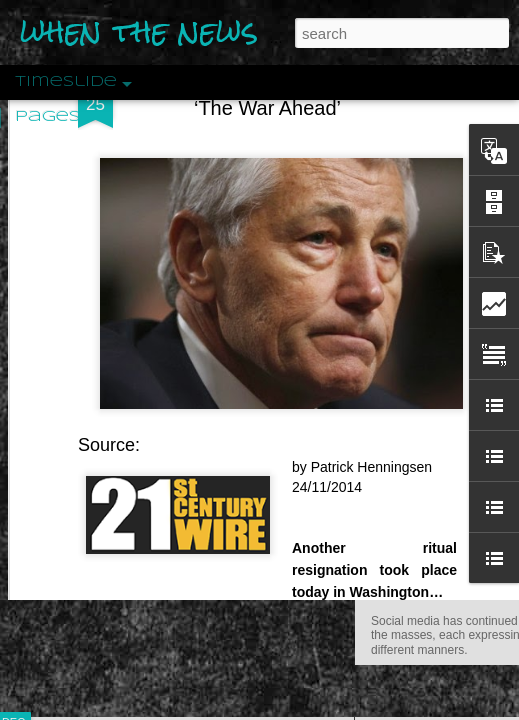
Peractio (85, 464)
